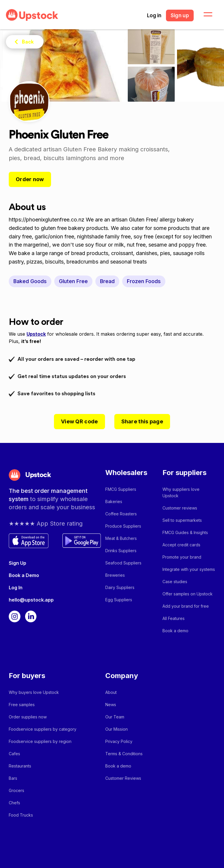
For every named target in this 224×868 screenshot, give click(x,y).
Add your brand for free (186, 606)
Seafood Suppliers (123, 563)
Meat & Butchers (121, 538)
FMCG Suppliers (121, 489)
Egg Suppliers (119, 600)
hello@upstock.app (31, 600)
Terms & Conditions (124, 754)
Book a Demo (24, 575)
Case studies (175, 582)
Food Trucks (21, 815)
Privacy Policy (119, 741)
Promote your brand (182, 557)
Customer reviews (180, 508)
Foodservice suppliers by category (43, 729)
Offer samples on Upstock (188, 594)
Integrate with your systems (189, 569)
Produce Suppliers (123, 526)
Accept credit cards (181, 545)
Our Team (115, 717)
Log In (16, 588)
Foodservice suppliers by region (40, 741)
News (111, 705)
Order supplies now (28, 717)
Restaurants (20, 766)
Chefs (14, 803)
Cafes (14, 754)
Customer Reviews (123, 778)
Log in (154, 15)
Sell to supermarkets (182, 520)
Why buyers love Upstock (34, 692)
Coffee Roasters (121, 514)
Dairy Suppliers (120, 587)
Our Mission (117, 729)
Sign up (180, 15)
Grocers (16, 790)
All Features (174, 618)
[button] (204, 15)
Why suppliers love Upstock (181, 492)
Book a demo (175, 631)
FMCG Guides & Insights (185, 532)
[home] (32, 15)
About (111, 692)
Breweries (115, 575)
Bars (13, 778)
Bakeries (114, 501)
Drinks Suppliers (121, 551)
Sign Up (17, 563)
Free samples (22, 705)
